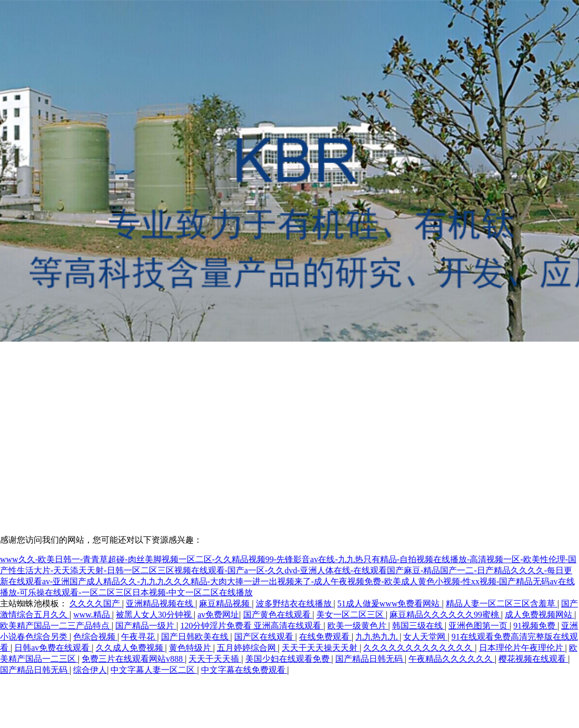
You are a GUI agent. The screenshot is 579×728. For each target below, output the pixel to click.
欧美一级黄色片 (358, 626)
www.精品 (93, 615)
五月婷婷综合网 (247, 648)
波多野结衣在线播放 (295, 604)
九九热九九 (377, 637)
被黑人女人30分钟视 (155, 615)
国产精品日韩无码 (370, 659)
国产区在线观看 (265, 637)
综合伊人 (90, 670)
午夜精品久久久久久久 (452, 659)
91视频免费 (535, 626)
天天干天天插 (215, 659)
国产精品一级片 (146, 626)
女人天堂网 (425, 637)
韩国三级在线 (418, 626)
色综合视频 (95, 637)
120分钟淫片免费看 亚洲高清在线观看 (252, 626)
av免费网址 (218, 615)
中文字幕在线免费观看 (244, 670)
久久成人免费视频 (131, 648)
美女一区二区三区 (351, 615)
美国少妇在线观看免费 (288, 659)
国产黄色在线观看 (278, 615)
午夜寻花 (139, 637)
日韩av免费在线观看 (53, 648)
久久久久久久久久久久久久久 (419, 648)
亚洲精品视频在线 (161, 604)
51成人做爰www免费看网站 (390, 604)
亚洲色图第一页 (479, 626)
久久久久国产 (96, 604)
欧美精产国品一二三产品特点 (56, 626)
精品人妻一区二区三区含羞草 (502, 604)
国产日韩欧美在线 (196, 637)
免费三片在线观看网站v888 (133, 659)
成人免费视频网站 (540, 615)
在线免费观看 (325, 637)
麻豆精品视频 (225, 604)
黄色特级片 (191, 648)
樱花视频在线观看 (533, 659)
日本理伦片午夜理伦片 (522, 648)
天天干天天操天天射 (321, 648)
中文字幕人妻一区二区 (154, 670)
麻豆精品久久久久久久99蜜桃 (445, 615)
